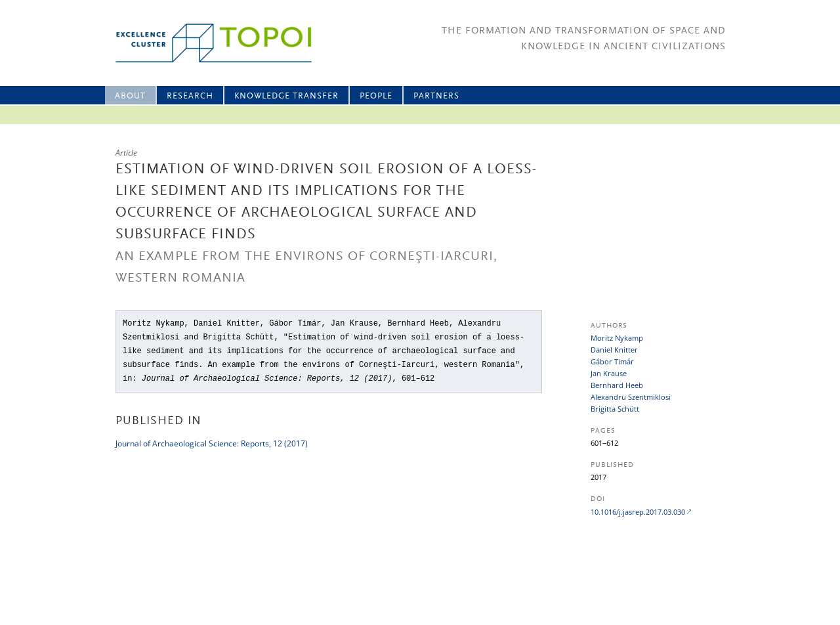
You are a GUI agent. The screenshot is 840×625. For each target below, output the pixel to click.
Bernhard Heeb (617, 385)
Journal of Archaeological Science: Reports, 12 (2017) (212, 443)
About (130, 96)
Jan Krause (609, 373)
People (376, 96)
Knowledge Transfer (286, 96)
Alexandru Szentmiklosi (631, 397)
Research (190, 96)
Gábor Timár (612, 361)
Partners (436, 96)
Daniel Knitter (614, 350)
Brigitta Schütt (615, 409)
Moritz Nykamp (617, 338)
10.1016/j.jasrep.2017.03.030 (638, 512)
